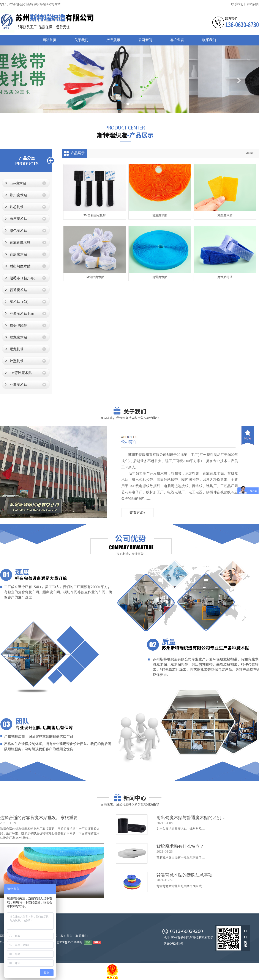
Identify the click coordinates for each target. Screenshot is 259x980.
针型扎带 (14, 361)
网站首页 (49, 40)
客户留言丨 (68, 936)
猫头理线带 (16, 325)
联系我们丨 (239, 4)
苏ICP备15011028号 (70, 942)
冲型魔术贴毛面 (20, 313)
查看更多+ (137, 513)
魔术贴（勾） (18, 301)
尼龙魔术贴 (16, 337)
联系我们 (209, 40)
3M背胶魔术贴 (18, 373)
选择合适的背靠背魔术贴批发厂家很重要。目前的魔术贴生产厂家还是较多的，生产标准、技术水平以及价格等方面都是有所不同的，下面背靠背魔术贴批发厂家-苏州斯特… (50, 833)
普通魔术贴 (16, 290)
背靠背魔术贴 (18, 242)
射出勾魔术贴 (18, 266)
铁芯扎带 (14, 207)
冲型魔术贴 (16, 384)
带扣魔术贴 (16, 195)
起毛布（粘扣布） (21, 278)
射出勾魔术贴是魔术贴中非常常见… (181, 829)
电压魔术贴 (16, 219)
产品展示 (113, 40)
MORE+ (251, 153)
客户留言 (177, 40)
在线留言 (253, 4)
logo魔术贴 (16, 183)
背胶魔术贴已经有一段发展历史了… (181, 858)
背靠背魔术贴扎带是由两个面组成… (181, 886)
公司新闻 (145, 40)
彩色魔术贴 (16, 230)
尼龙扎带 (14, 349)
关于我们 (81, 40)
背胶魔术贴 (16, 254)
